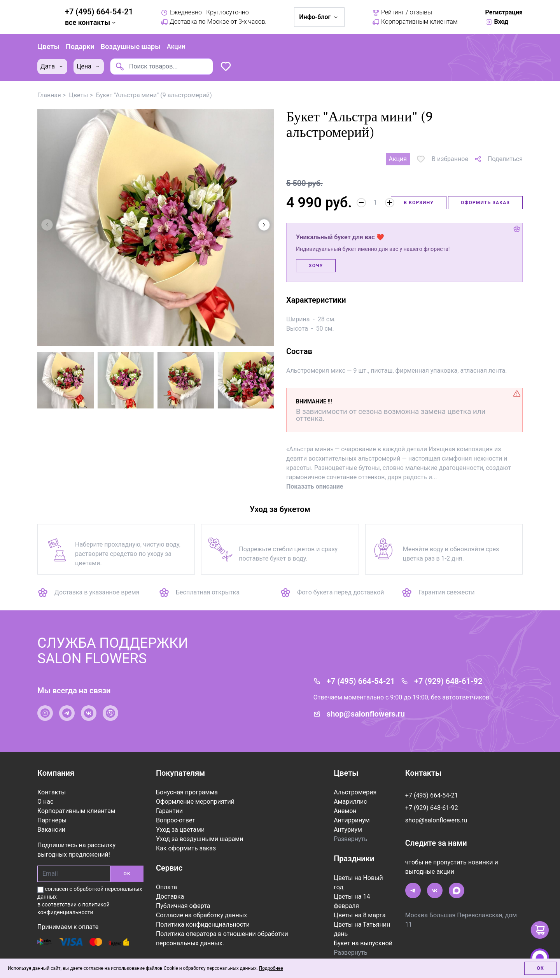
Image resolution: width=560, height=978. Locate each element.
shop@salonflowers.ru (366, 706)
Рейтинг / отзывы (402, 12)
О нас (45, 794)
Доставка (170, 889)
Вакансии (51, 822)
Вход (497, 22)
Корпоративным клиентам (415, 22)
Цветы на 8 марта (360, 908)
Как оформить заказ (186, 841)
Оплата (166, 880)
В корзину (419, 195)
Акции (176, 43)
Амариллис (350, 794)
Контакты (52, 785)
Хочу (316, 258)
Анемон (345, 804)
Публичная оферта (183, 898)
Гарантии (169, 804)
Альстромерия (355, 785)
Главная (49, 88)
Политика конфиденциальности (203, 917)
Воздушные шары (131, 43)
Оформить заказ (485, 195)
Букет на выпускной (363, 936)
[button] (264, 217)
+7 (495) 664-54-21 (99, 12)
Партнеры (52, 813)
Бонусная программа (187, 785)
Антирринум (352, 813)
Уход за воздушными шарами (200, 832)
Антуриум (348, 822)
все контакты (91, 22)
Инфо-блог (319, 17)
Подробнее (271, 968)
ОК (127, 866)
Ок (541, 968)
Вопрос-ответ (176, 813)
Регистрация (504, 12)
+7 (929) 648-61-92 (448, 674)
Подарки (80, 43)
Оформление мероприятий (195, 794)
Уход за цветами (180, 822)
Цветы (48, 43)
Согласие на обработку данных (201, 908)
